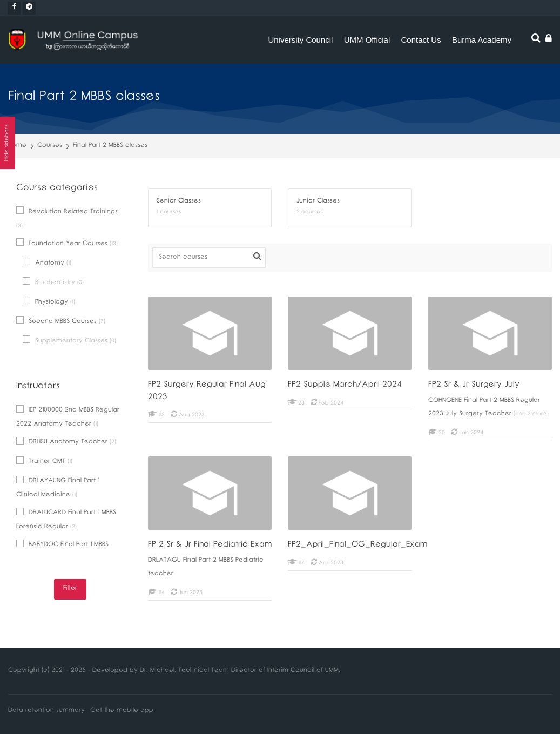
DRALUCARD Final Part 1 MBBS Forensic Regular (66, 520)
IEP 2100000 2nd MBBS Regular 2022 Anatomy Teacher (68, 417)
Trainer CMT (44, 462)
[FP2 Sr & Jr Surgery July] (428, 440)
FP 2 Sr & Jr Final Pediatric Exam (210, 546)
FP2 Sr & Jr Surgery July (474, 386)
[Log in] (549, 40)
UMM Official (367, 40)
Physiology (49, 302)
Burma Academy (482, 40)
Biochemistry (53, 283)
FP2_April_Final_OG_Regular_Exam (357, 546)
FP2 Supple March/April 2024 (345, 386)
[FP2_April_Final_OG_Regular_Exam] (288, 571)
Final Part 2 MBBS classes (110, 146)
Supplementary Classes (69, 341)
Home (17, 146)
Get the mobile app (122, 711)
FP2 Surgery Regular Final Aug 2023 (207, 392)
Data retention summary (46, 711)
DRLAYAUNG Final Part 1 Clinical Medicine (58, 488)
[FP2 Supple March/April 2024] (288, 410)
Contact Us (421, 40)
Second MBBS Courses (61, 322)
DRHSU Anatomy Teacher (66, 443)
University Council (300, 40)
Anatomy (47, 263)
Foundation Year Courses (67, 244)
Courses (50, 146)
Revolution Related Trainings (67, 218)
